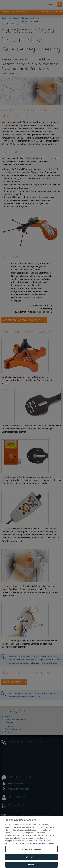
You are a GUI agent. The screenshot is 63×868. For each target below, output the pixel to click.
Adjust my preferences (31, 853)
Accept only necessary (31, 861)
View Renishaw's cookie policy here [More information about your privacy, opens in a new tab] (40, 848)
